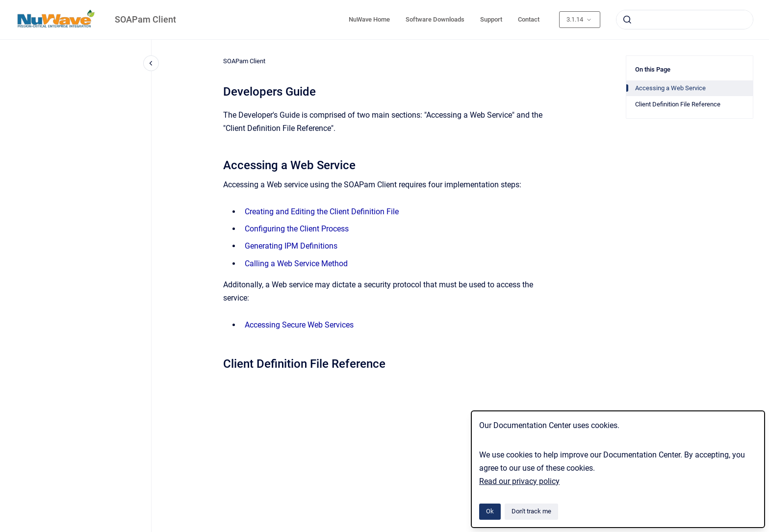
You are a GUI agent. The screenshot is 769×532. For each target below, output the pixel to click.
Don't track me (531, 511)
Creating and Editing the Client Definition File (322, 212)
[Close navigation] (151, 63)
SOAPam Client (145, 19)
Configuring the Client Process (297, 229)
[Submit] (627, 20)
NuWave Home (369, 19)
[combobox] (685, 20)
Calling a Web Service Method (296, 264)
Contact (529, 19)
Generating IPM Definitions (291, 246)
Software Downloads (435, 19)
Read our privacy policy (519, 481)
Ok (490, 511)
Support (491, 19)
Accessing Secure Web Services (299, 325)
